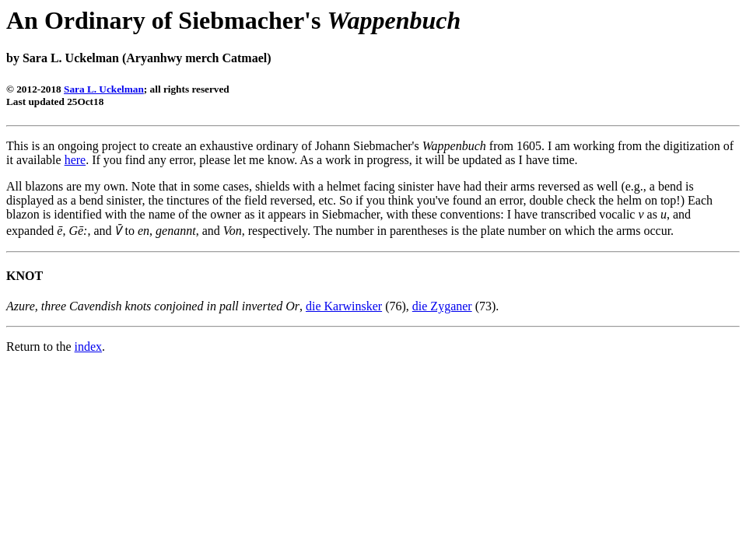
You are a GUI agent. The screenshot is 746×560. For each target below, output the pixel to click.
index (89, 346)
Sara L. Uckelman (104, 89)
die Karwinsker (344, 306)
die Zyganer (442, 306)
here (75, 160)
